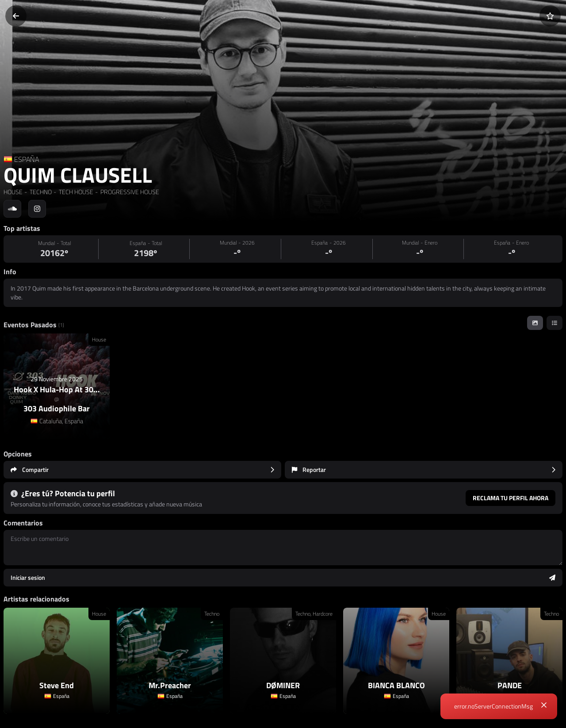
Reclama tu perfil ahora (511, 498)
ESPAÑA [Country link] (27, 159)
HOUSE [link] (13, 192)
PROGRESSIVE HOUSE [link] (129, 192)
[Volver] (16, 16)
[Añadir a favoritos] (550, 16)
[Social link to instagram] (37, 209)
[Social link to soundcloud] (12, 209)
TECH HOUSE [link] (75, 192)
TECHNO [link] (40, 192)
